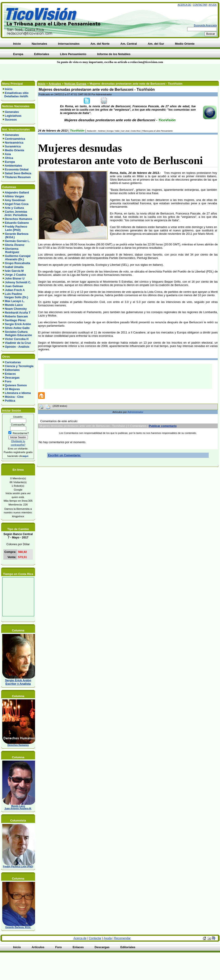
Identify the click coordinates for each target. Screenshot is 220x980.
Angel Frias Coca (17, 204)
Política (10, 401)
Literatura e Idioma (18, 393)
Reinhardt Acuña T (18, 313)
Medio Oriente (15, 150)
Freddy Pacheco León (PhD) (15, 228)
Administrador (135, 412)
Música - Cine (14, 397)
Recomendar (122, 938)
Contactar (200, 5)
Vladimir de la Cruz (18, 343)
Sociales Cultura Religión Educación (17, 333)
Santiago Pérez (15, 320)
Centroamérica (15, 139)
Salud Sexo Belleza (18, 173)
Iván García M (14, 271)
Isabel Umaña (14, 267)
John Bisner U (15, 278)
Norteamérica (14, 143)
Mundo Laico (14, 305)
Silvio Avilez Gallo (17, 328)
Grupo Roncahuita (18, 263)
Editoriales (12, 370)
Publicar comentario (163, 426)
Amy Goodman (15, 200)
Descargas (12, 378)
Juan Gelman (14, 286)
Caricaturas (13, 362)
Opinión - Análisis (17, 347)
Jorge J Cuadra (15, 275)
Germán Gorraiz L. (18, 241)
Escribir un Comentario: (64, 455)
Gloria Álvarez (15, 245)
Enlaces (10, 374)
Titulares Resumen (18, 177)
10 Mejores (12, 389)
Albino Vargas (14, 196)
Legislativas (13, 116)
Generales (12, 112)
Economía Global (17, 169)
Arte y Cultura (14, 208)
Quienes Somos (16, 385)
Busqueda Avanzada (205, 25)
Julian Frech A (15, 290)
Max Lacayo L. (15, 301)
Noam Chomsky (16, 309)
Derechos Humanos (19, 219)
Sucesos (11, 120)
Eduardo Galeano (17, 223)
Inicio (9, 89)
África (9, 158)
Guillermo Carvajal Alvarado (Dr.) (17, 258)
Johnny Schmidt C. (18, 282)
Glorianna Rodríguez (11, 250)
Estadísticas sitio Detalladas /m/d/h (16, 95)
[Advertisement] (54, 72)
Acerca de (184, 5)
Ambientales (13, 166)
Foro (8, 381)
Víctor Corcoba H (17, 339)
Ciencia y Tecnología (19, 366)
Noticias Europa (75, 84)
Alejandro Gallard (17, 192)
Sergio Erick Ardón (18, 324)
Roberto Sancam (17, 316)
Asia (8, 154)
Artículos (55, 84)
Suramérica (13, 146)
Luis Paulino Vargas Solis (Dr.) (15, 296)
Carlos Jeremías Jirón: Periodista (15, 213)
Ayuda (213, 5)
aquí (25, 456)
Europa (10, 162)
